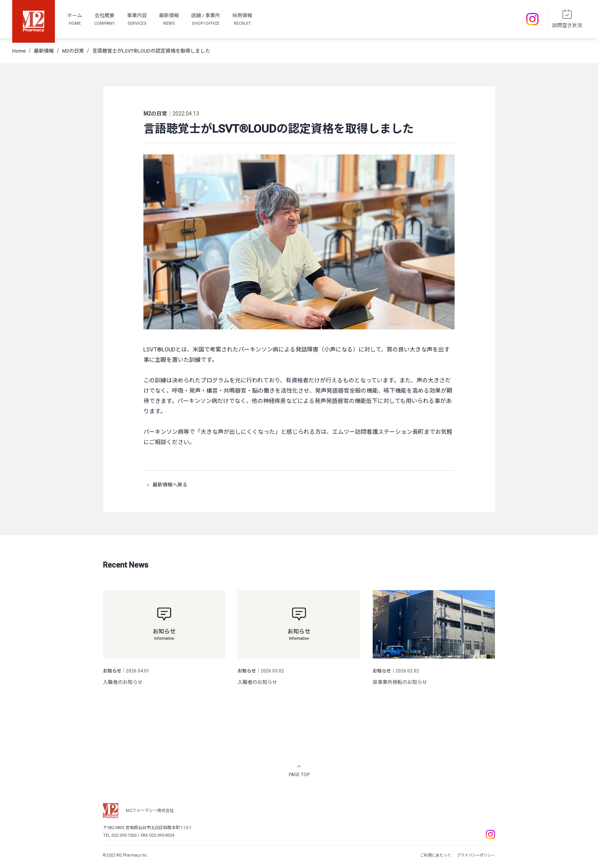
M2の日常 (73, 51)
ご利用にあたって (436, 855)
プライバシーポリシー (476, 855)
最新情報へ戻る (165, 485)
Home (19, 51)
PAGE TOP (299, 775)
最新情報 (44, 51)
